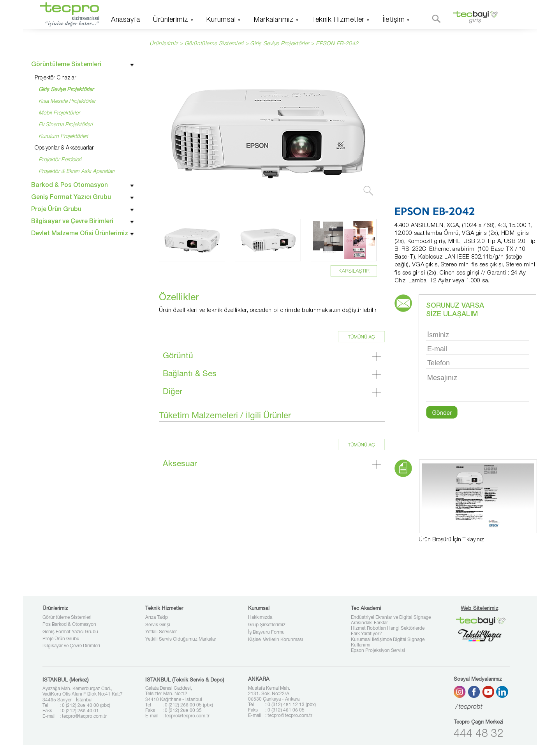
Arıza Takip (157, 618)
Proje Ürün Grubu (61, 639)
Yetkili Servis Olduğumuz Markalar (181, 639)
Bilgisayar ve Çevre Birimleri (71, 646)
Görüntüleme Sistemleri (67, 618)
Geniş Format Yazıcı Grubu (70, 632)
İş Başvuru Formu (266, 632)
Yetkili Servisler (161, 632)
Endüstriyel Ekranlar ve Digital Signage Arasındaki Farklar (391, 620)
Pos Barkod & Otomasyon (69, 625)
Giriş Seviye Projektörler (280, 44)
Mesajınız (478, 387)
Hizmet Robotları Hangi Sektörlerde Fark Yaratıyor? (388, 631)
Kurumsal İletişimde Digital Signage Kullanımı (388, 643)
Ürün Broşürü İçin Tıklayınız (451, 540)
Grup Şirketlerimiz (267, 625)
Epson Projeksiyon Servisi (378, 651)
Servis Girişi (158, 625)
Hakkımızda (260, 618)
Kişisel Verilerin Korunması (276, 640)
